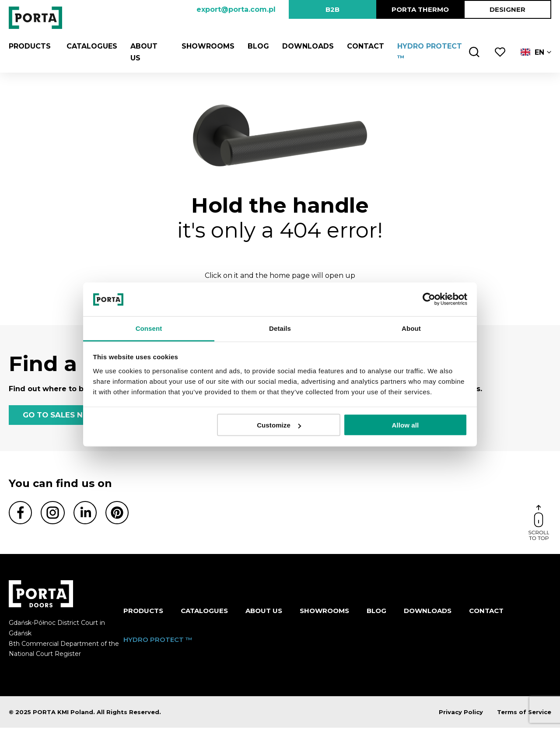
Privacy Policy (461, 713)
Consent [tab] (149, 328)
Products (30, 46)
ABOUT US (264, 612)
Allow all (406, 425)
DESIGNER (507, 9)
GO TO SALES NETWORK (70, 415)
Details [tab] (280, 328)
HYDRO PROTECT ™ (158, 640)
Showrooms (206, 46)
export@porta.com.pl (236, 9)
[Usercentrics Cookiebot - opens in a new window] (429, 299)
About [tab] (411, 328)
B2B (332, 9)
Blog (256, 46)
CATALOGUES (89, 46)
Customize (279, 425)
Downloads (306, 46)
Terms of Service (524, 713)
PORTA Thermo (420, 9)
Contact (363, 46)
